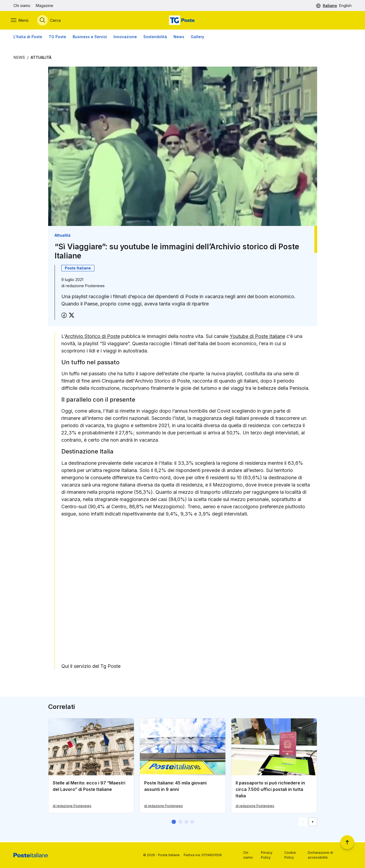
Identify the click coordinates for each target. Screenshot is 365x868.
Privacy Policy (267, 855)
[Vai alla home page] (182, 21)
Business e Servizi (90, 37)
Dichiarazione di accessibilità (320, 855)
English (345, 6)
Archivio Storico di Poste (92, 337)
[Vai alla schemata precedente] (303, 823)
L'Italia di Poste (28, 37)
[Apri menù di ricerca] (52, 21)
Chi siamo (22, 6)
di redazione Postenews (72, 807)
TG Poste (57, 37)
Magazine (45, 6)
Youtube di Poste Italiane (257, 337)
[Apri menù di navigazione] (22, 21)
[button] (174, 823)
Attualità (41, 58)
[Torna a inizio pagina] (347, 842)
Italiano (330, 6)
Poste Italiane (78, 269)
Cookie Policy (290, 855)
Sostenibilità (155, 37)
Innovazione (125, 37)
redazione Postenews (85, 287)
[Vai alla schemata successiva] (313, 823)
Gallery (197, 37)
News (179, 37)
